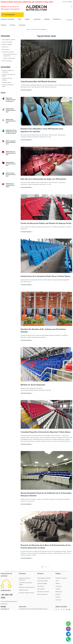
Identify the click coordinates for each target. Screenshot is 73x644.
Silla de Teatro (6, 49)
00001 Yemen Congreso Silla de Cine (11, 121)
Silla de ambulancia (7, 61)
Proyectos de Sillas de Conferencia (8, 71)
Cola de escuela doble (9, 58)
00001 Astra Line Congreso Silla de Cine (11, 153)
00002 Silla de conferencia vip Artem (10, 185)
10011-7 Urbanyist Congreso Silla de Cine (11, 142)
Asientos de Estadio (7, 42)
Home (28, 29)
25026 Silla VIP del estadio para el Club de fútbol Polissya (11, 132)
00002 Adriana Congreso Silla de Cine (11, 164)
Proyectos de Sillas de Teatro (8, 86)
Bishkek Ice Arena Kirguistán (33, 385)
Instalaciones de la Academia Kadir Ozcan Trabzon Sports (46, 276)
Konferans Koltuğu (7, 44)
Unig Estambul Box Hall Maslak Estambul (38, 82)
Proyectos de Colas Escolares (7, 79)
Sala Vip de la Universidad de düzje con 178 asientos (43, 179)
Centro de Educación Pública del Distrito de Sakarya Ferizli (46, 223)
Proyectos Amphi (6, 82)
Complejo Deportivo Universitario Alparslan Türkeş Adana (46, 432)
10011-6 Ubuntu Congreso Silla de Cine (11, 175)
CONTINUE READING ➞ (26, 90)
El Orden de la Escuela (8, 52)
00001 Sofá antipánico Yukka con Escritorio (11, 100)
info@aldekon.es (5, 609)
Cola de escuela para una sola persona (10, 55)
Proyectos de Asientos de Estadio (9, 75)
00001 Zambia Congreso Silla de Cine (11, 110)
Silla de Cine (5, 47)
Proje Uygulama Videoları (9, 40)
